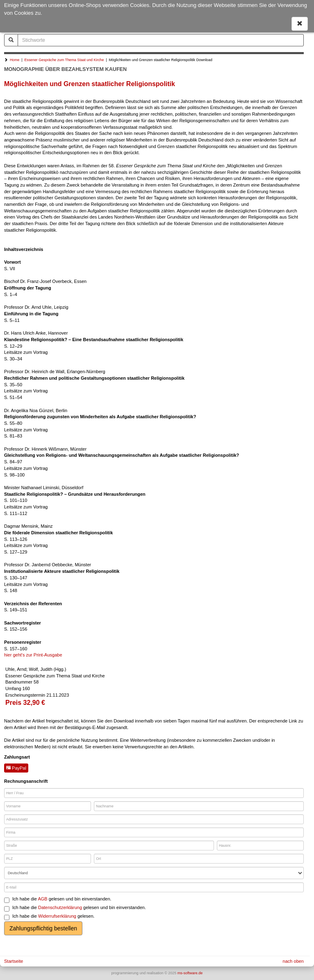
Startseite (14, 961)
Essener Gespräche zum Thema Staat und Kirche (64, 60)
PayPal (16, 768)
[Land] (154, 873)
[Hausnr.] (260, 846)
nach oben (293, 961)
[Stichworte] (161, 40)
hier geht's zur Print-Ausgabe (33, 655)
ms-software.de (190, 973)
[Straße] (109, 846)
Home (15, 60)
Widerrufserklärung (57, 916)
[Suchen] (11, 40)
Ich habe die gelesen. (49, 917)
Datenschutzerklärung (60, 907)
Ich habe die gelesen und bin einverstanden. (58, 900)
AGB (42, 899)
